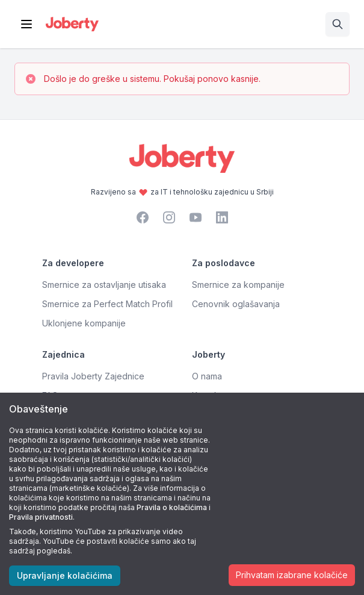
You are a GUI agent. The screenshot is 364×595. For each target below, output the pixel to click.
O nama (207, 376)
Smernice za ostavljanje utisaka (104, 285)
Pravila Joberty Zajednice (93, 376)
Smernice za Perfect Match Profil (107, 304)
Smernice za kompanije (238, 285)
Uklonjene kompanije (84, 323)
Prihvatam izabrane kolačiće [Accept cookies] (292, 575)
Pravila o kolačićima (172, 507)
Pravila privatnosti (41, 517)
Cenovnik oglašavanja (236, 304)
